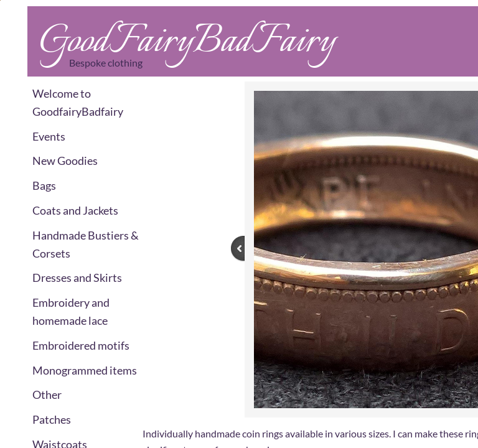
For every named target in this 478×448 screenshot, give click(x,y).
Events (49, 136)
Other (47, 394)
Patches (52, 419)
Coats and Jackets (75, 210)
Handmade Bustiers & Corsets (86, 244)
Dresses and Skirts (77, 278)
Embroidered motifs (81, 345)
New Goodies (65, 161)
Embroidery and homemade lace (71, 311)
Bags (44, 185)
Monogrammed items (85, 370)
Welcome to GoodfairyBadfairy (78, 102)
